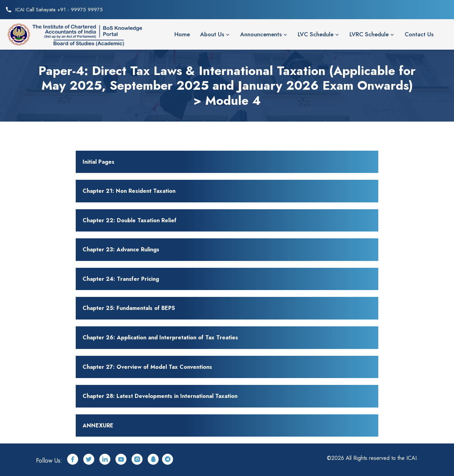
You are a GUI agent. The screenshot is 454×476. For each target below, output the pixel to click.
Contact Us (419, 34)
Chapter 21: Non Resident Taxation (129, 191)
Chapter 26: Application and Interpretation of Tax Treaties (160, 337)
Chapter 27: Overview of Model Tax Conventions (147, 367)
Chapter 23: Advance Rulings (121, 249)
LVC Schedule (316, 34)
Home (182, 34)
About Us (212, 34)
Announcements (261, 34)
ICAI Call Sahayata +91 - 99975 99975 (59, 10)
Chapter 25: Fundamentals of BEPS (129, 308)
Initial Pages (99, 162)
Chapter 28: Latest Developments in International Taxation (160, 396)
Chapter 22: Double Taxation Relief (130, 220)
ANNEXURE (98, 425)
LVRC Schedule (369, 34)
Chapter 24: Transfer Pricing (121, 279)
